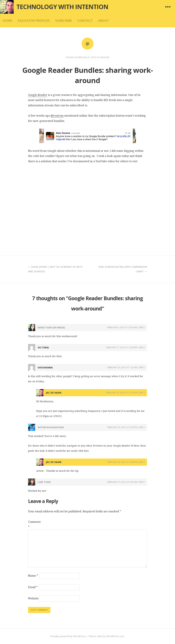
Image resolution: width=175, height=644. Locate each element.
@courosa (57, 116)
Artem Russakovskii (51, 427)
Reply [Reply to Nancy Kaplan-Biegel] (142, 327)
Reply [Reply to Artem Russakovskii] (142, 427)
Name (33, 576)
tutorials (105, 57)
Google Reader (38, 95)
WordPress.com (115, 636)
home (8, 21)
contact (85, 21)
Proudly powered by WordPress (68, 636)
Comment (33, 524)
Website (33, 598)
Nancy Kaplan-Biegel (52, 327)
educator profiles (34, 21)
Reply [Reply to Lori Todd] (142, 482)
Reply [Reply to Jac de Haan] (142, 393)
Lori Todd (44, 482)
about (104, 21)
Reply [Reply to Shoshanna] (142, 367)
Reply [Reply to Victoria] (142, 347)
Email (33, 587)
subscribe (64, 21)
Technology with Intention (62, 7)
